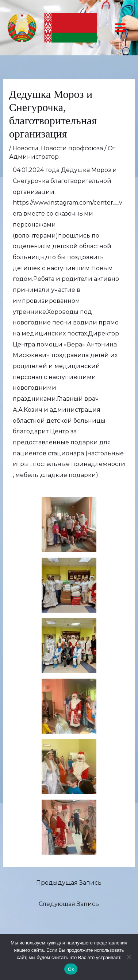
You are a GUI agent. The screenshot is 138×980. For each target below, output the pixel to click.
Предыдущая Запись (69, 883)
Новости (25, 148)
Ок (71, 969)
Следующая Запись (69, 904)
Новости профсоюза (72, 148)
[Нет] (129, 957)
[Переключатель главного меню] (120, 28)
